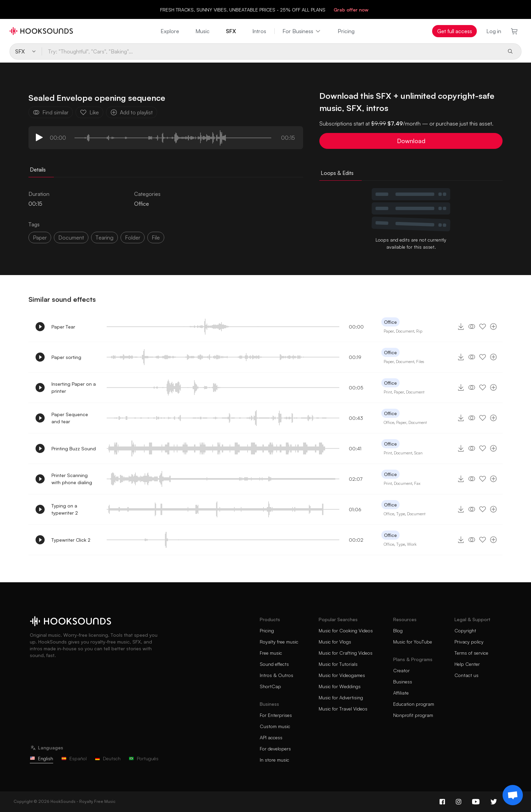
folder (133, 238)
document (71, 238)
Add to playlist (132, 112)
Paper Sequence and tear (70, 418)
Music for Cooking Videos (346, 630)
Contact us (466, 675)
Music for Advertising (341, 697)
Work (412, 544)
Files (420, 362)
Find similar (51, 112)
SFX (231, 31)
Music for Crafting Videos (346, 653)
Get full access (455, 31)
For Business (302, 31)
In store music (274, 760)
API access (271, 737)
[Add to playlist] (493, 326)
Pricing (346, 31)
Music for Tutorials (338, 664)
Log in (494, 31)
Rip (419, 331)
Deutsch (108, 758)
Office (142, 204)
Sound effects (274, 664)
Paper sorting (66, 357)
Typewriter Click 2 (71, 540)
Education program (414, 704)
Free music (271, 653)
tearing (104, 238)
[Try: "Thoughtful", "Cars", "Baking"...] (271, 51)
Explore (170, 31)
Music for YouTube (413, 642)
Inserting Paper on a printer (74, 387)
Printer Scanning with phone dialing (72, 479)
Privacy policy (469, 642)
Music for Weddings (340, 686)
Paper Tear (63, 327)
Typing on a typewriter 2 (65, 509)
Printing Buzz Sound (74, 448)
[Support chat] (513, 795)
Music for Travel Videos (343, 709)
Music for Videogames (342, 675)
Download (411, 141)
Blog (398, 630)
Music (203, 31)
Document (405, 331)
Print (388, 392)
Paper (389, 331)
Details (38, 170)
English (41, 758)
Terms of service (471, 653)
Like (89, 112)
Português (144, 758)
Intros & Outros (277, 675)
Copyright (465, 630)
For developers (275, 749)
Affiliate (401, 693)
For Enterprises (276, 715)
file (156, 238)
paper (40, 238)
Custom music (275, 726)
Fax (417, 483)
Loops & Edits (337, 173)
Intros (259, 31)
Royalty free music (279, 642)
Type (401, 514)
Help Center (467, 664)
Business (403, 682)
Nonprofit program (413, 715)
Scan (418, 453)
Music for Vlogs (335, 642)
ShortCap (270, 686)
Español (74, 758)
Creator (401, 670)
